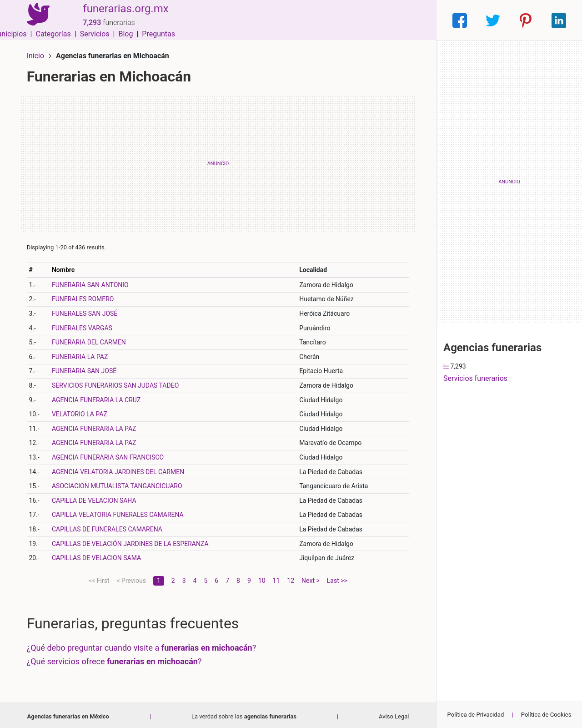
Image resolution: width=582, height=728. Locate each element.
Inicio (37, 53)
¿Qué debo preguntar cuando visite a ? (143, 646)
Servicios (349, 20)
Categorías (307, 20)
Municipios (263, 20)
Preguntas (413, 20)
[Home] (36, 20)
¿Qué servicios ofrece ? (116, 659)
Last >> (337, 578)
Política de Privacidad (476, 715)
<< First (99, 578)
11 (276, 578)
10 (262, 578)
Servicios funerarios (475, 378)
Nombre (65, 268)
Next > (311, 578)
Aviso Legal (394, 714)
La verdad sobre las (244, 714)
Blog (380, 20)
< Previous (131, 578)
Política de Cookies (546, 715)
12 (291, 578)
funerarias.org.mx (122, 15)
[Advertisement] (218, 162)
